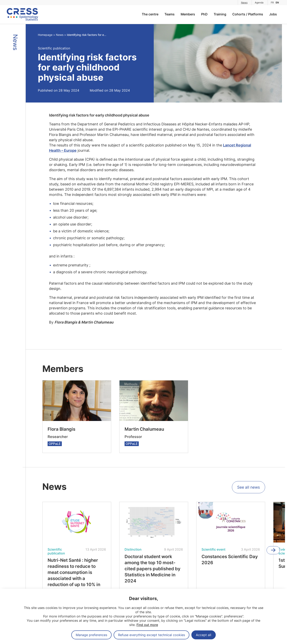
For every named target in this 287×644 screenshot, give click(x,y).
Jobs (273, 14)
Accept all (204, 635)
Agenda (259, 3)
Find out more (147, 625)
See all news (248, 488)
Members (188, 14)
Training (220, 14)
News (244, 3)
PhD (204, 14)
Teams (170, 14)
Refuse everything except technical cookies (152, 635)
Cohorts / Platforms (248, 14)
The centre (150, 14)
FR (272, 3)
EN (277, 3)
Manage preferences (91, 635)
